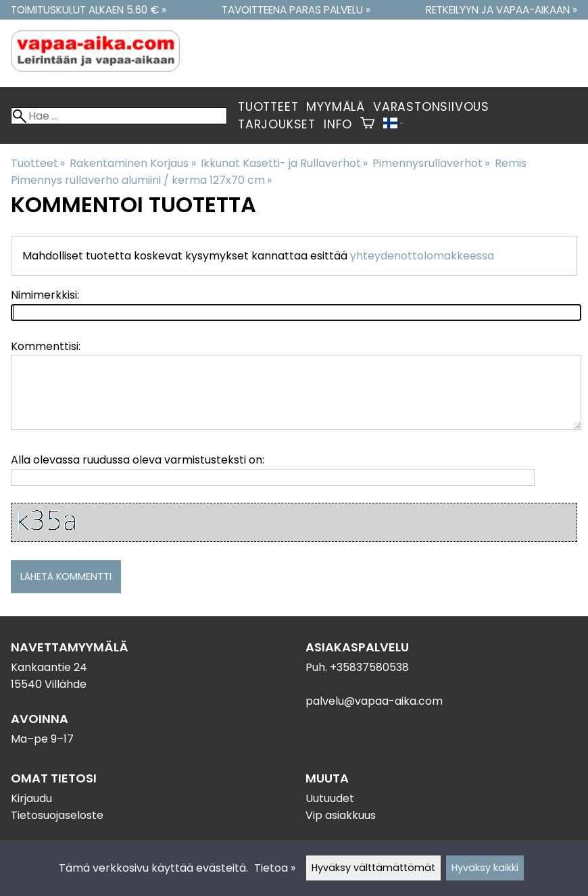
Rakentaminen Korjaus (132, 163)
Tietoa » (275, 868)
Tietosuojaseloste (57, 815)
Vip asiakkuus (341, 815)
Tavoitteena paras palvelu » (296, 10)
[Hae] (119, 116)
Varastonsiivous (431, 107)
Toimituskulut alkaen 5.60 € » (89, 10)
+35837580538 (369, 667)
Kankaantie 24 (49, 667)
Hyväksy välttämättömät (373, 868)
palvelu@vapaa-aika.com (374, 701)
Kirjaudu (31, 798)
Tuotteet (268, 107)
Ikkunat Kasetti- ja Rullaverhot (284, 163)
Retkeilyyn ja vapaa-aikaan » (501, 10)
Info (338, 124)
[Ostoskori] (367, 124)
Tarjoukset (277, 124)
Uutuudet (330, 798)
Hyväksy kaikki (485, 868)
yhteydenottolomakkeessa (422, 256)
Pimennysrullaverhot (431, 163)
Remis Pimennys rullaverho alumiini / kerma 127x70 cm (269, 172)
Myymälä (336, 107)
